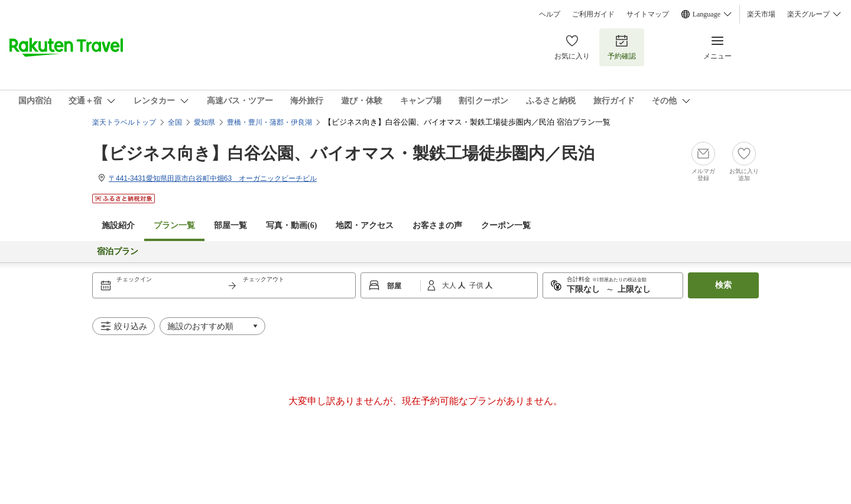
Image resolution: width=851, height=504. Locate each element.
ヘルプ (550, 14)
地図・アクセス (365, 225)
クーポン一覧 (506, 225)
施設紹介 (118, 225)
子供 (477, 285)
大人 (450, 285)
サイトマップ (648, 14)
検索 (723, 285)
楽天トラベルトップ (124, 122)
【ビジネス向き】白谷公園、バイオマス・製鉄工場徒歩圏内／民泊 (343, 153)
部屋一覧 (230, 225)
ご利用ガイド (593, 14)
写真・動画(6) (291, 225)
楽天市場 (761, 14)
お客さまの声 (437, 225)
